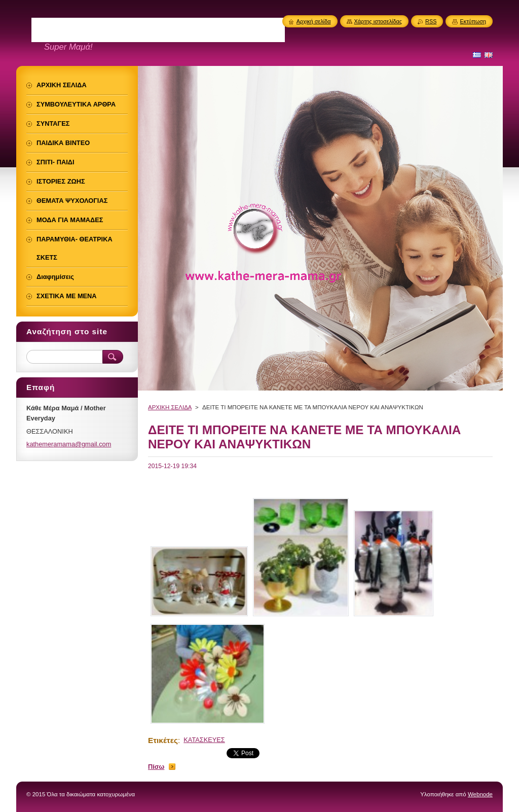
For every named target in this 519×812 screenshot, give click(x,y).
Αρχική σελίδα (314, 21)
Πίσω (156, 767)
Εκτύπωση (473, 21)
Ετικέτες (163, 740)
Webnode (480, 794)
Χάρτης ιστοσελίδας (378, 21)
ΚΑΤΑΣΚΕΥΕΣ (204, 740)
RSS (431, 21)
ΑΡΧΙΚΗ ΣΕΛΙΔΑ (170, 407)
